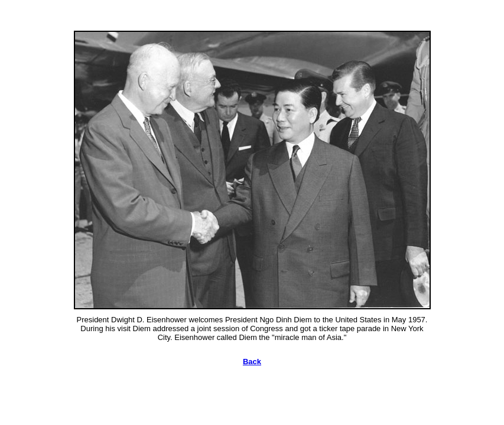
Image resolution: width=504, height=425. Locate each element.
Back (252, 362)
